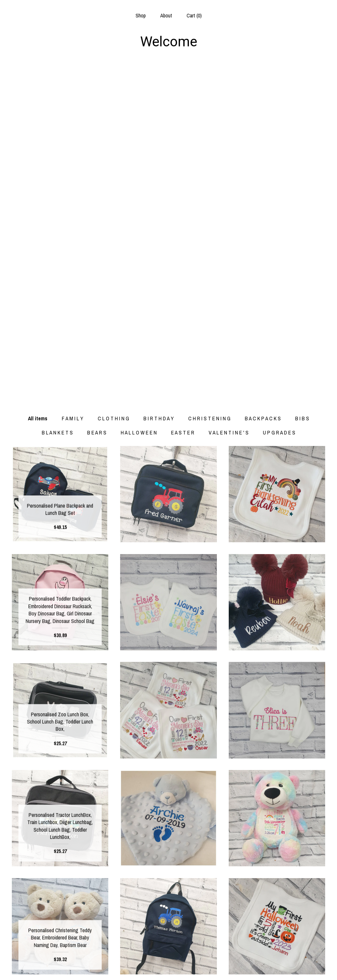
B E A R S (97, 98)
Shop (141, 15)
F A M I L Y (73, 84)
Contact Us (60, 967)
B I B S (302, 84)
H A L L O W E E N (139, 98)
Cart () (194, 15)
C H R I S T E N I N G (209, 84)
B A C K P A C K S (263, 84)
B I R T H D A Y (159, 84)
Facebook (168, 935)
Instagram (168, 945)
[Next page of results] (220, 871)
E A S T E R (183, 98)
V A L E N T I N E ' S (229, 98)
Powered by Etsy (277, 956)
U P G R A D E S (279, 98)
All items (38, 84)
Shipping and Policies (60, 956)
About (166, 15)
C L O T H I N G (113, 84)
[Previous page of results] (118, 871)
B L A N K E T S (57, 98)
